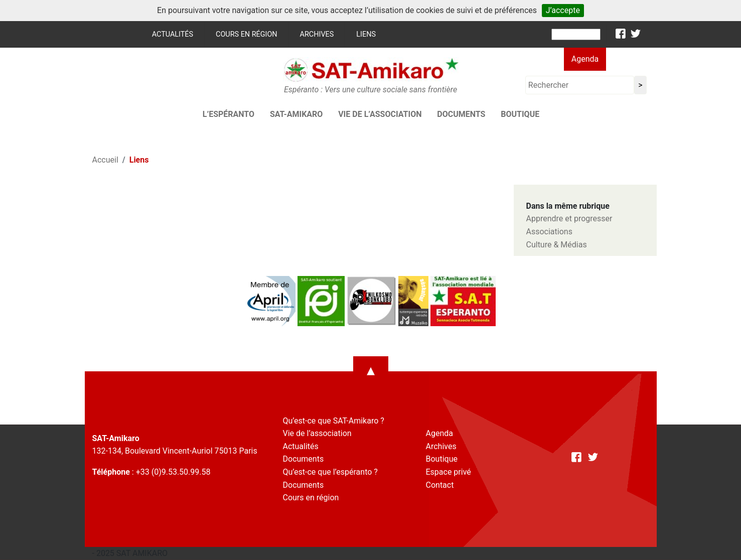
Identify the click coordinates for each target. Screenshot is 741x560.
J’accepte (563, 10)
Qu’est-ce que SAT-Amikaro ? (334, 421)
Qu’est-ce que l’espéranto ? (330, 472)
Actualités (173, 34)
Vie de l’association (380, 114)
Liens (366, 34)
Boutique (520, 114)
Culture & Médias (557, 245)
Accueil (105, 160)
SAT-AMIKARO (296, 114)
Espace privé (449, 472)
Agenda (585, 59)
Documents (461, 114)
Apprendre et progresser (569, 219)
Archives (317, 34)
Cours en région (247, 34)
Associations (549, 232)
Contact (440, 485)
